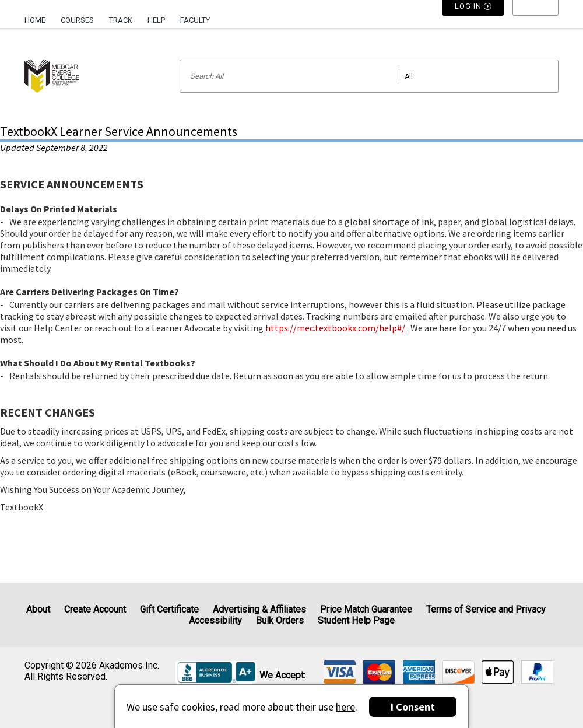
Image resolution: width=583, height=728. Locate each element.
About (38, 609)
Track (121, 20)
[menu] (535, 20)
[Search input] (369, 76)
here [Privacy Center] (345, 707)
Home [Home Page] (35, 20)
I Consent (413, 707)
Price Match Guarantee (366, 609)
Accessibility (215, 620)
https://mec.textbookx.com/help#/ (336, 328)
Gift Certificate (169, 609)
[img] (340, 672)
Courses (77, 20)
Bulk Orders (280, 620)
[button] (535, 20)
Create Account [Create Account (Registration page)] (95, 609)
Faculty (195, 20)
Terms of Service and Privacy (486, 609)
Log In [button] (473, 20)
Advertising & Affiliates (259, 609)
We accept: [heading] (282, 675)
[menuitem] (39, 16)
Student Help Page (356, 620)
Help (156, 20)
